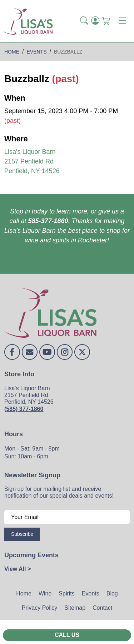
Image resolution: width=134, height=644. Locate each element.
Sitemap (75, 608)
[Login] (95, 21)
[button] (84, 21)
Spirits (66, 593)
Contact (102, 608)
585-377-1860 (48, 221)
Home (24, 593)
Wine (45, 593)
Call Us (67, 635)
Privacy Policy (40, 608)
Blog (112, 593)
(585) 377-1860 (24, 409)
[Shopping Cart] (106, 21)
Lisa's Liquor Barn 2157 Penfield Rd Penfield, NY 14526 (32, 161)
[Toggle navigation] (122, 21)
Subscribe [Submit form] (22, 534)
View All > (18, 569)
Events (91, 593)
